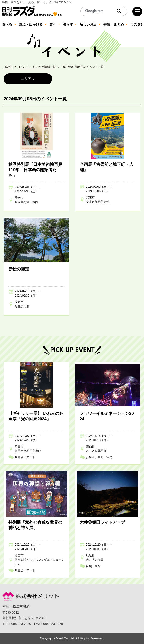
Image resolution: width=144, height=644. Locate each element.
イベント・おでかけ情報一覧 (37, 67)
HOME (8, 67)
